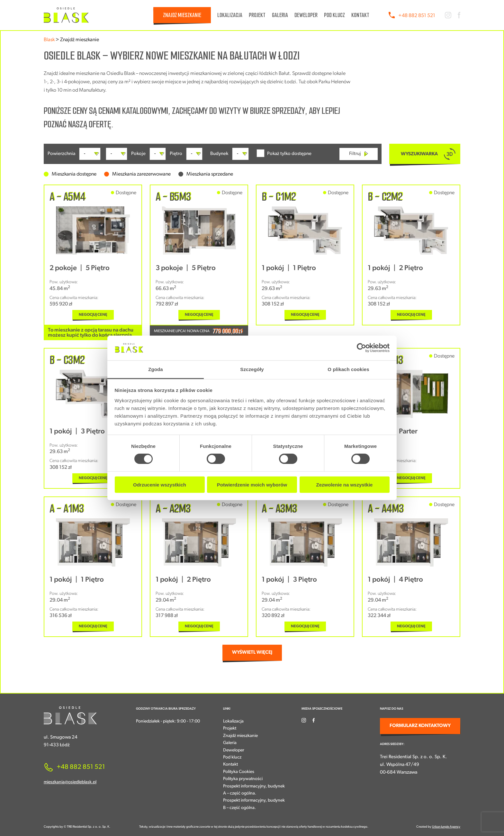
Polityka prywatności (243, 779)
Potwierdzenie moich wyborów (252, 484)
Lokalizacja (230, 15)
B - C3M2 (67, 360)
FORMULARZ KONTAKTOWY (420, 726)
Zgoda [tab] (156, 369)
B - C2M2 (385, 197)
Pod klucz (334, 15)
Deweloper (306, 15)
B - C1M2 (279, 197)
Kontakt (360, 15)
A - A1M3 (67, 509)
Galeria (280, 15)
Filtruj (359, 154)
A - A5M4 (67, 197)
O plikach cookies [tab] (348, 369)
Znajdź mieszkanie (182, 15)
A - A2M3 (173, 509)
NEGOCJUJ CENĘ (93, 315)
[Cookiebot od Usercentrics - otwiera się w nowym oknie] (361, 348)
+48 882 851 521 (417, 16)
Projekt (257, 15)
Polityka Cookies (239, 772)
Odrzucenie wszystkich (160, 484)
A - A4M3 (386, 509)
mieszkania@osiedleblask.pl (70, 782)
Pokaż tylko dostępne (284, 153)
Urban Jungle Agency (446, 827)
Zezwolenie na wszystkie (345, 484)
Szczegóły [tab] (252, 369)
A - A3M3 (279, 509)
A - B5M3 (173, 197)
